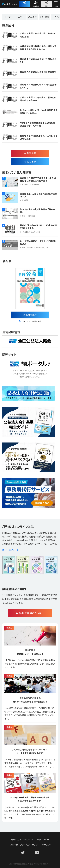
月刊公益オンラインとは (22, 839)
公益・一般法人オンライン (14, 4)
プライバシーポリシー (30, 845)
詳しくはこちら (10, 550)
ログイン (25, 6)
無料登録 (36, 6)
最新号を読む (30, 315)
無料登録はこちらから (32, 613)
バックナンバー (42, 839)
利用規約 (46, 845)
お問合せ (47, 6)
